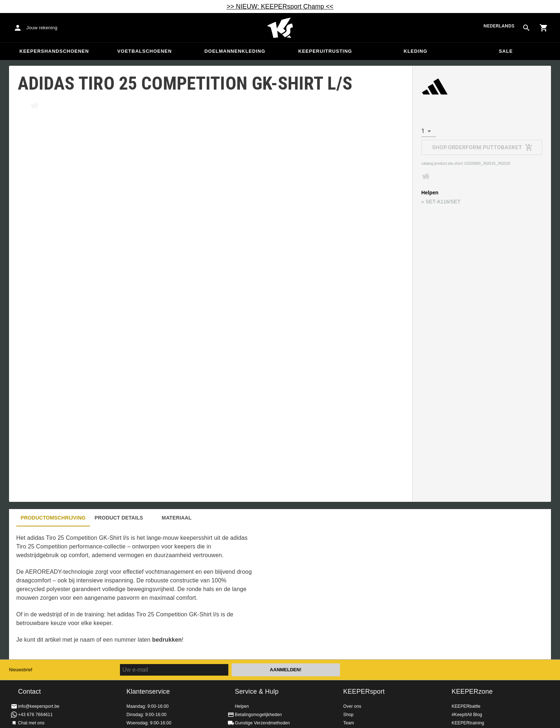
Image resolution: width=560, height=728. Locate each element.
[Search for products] (526, 28)
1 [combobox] (423, 131)
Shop (348, 715)
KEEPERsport (364, 692)
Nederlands (499, 26)
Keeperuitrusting (325, 51)
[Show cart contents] (544, 28)
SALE (506, 51)
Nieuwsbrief (21, 670)
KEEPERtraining (468, 723)
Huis (280, 28)
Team (349, 723)
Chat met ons (31, 723)
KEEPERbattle (466, 706)
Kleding (415, 51)
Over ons (352, 706)
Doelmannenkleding (235, 51)
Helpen (242, 706)
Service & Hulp (257, 692)
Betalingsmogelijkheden (258, 715)
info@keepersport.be (39, 706)
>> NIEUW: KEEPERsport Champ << (280, 7)
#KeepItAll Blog (467, 715)
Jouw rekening (42, 28)
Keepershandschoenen (54, 51)
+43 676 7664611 (35, 715)
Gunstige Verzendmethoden (262, 723)
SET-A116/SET (443, 202)
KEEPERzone (472, 692)
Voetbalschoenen (145, 51)
